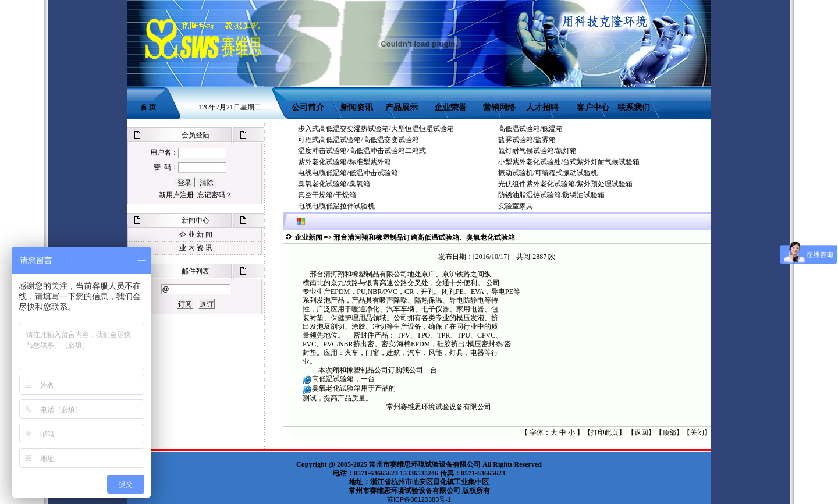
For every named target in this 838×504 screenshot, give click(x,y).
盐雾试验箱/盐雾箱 (527, 140)
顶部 (669, 432)
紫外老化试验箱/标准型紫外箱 (344, 162)
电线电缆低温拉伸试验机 (336, 206)
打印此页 (605, 432)
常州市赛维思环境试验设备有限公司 (425, 464)
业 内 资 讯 (196, 248)
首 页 (148, 107)
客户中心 (596, 107)
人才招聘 (542, 107)
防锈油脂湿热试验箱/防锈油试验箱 (551, 195)
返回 (641, 432)
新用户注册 (176, 195)
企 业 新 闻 (196, 235)
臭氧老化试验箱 (336, 388)
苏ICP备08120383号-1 (419, 499)
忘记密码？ (215, 195)
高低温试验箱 (333, 379)
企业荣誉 (450, 107)
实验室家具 (516, 206)
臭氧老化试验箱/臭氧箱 (334, 184)
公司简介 (308, 107)
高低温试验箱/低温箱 (530, 129)
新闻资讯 (357, 107)
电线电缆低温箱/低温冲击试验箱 (348, 173)
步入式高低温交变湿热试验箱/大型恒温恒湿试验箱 (376, 129)
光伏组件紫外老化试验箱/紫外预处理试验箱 (565, 184)
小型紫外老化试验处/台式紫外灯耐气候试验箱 (569, 162)
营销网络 (499, 107)
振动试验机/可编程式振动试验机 (548, 173)
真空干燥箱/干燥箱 (327, 195)
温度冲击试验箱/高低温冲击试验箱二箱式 (362, 151)
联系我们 (634, 107)
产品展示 (401, 107)
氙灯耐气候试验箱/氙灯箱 (537, 151)
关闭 (697, 432)
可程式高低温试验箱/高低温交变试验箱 (358, 140)
